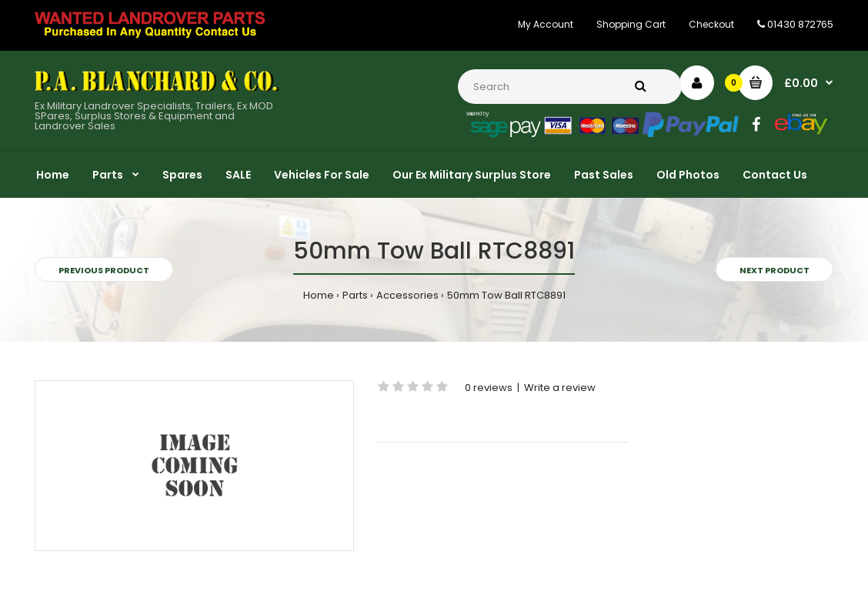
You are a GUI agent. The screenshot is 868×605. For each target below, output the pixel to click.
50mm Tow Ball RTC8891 (506, 295)
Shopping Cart (631, 24)
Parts (355, 295)
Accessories (407, 295)
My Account (546, 24)
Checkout (711, 24)
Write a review (560, 388)
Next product (775, 270)
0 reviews (489, 388)
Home (319, 295)
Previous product (104, 270)
